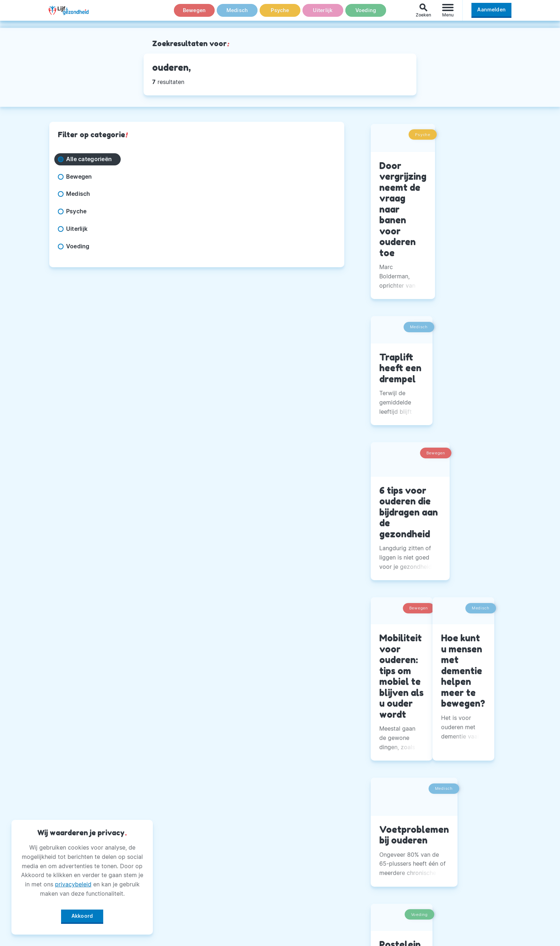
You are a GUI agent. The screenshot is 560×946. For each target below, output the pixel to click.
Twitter (384, 853)
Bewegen (194, 14)
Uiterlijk (323, 14)
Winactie (227, 906)
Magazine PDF (235, 888)
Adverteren (230, 853)
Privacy (225, 871)
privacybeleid (73, 882)
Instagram (389, 835)
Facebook (388, 817)
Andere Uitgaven (238, 835)
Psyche (280, 14)
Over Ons (227, 817)
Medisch (237, 14)
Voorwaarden (233, 924)
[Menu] (448, 14)
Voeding (366, 14)
